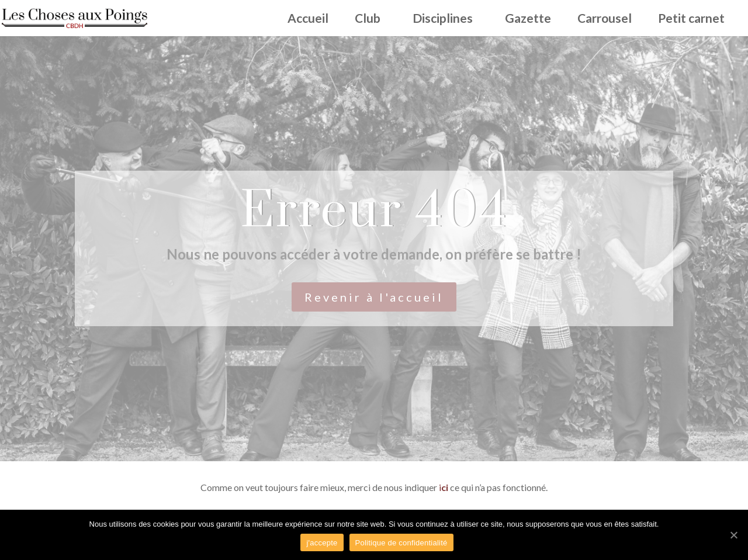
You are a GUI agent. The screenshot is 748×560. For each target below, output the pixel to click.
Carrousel (605, 20)
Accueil (308, 20)
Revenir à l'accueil (374, 297)
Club (368, 20)
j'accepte (322, 543)
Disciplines (443, 20)
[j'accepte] (733, 535)
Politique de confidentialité (401, 543)
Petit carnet (691, 20)
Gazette (528, 20)
